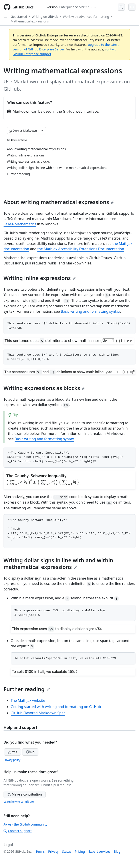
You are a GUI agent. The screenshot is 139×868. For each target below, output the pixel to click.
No (30, 752)
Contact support (18, 831)
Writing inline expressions (40, 278)
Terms (40, 851)
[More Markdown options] (42, 131)
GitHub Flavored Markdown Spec (38, 713)
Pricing (80, 851)
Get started (19, 17)
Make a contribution (25, 794)
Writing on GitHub (45, 17)
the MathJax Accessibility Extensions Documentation (81, 249)
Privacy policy (12, 760)
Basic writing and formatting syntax (90, 311)
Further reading (27, 689)
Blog (117, 851)
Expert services (99, 851)
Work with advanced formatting (86, 17)
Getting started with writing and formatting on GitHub (56, 707)
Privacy (53, 851)
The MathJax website (28, 700)
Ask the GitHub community (25, 824)
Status (67, 851)
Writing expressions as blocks (44, 388)
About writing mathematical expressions (59, 202)
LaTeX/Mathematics (20, 224)
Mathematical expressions (30, 21)
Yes (12, 752)
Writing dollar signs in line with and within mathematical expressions (58, 563)
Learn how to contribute (19, 802)
